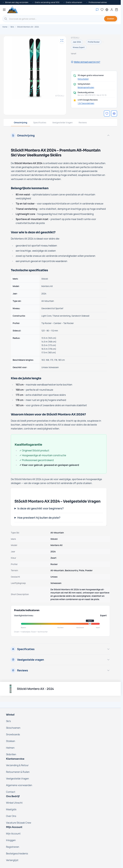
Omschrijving (21, 122)
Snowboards (13, 734)
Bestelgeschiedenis (17, 853)
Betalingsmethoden (86, 87)
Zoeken (111, 19)
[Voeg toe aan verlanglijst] (107, 113)
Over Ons (11, 816)
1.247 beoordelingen (86, 103)
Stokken (11, 741)
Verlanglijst (12, 860)
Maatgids (11, 809)
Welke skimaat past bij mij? (86, 62)
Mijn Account (13, 834)
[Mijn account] (112, 10)
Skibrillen (11, 754)
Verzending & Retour (17, 765)
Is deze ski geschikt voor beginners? (40, 508)
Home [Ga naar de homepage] (5, 27)
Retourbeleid (83, 79)
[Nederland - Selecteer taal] (107, 10)
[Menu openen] (4, 10)
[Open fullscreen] (62, 40)
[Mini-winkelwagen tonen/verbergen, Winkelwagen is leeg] (117, 10)
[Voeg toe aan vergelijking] (114, 113)
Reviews (83, 122)
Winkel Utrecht (14, 803)
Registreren (13, 847)
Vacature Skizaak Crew (19, 823)
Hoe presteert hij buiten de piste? (39, 518)
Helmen (10, 748)
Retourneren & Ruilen (18, 772)
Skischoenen (13, 728)
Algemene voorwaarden (19, 785)
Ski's (12, 27)
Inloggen (11, 840)
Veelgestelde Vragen (62, 122)
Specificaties (40, 122)
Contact (11, 792)
